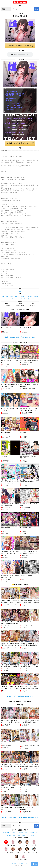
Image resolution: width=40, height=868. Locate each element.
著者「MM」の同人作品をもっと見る (20, 337)
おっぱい (23, 297)
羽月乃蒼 (6, 850)
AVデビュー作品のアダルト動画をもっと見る (20, 818)
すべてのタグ (6, 833)
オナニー (17, 297)
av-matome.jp (20, 2)
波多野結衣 (27, 850)
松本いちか (20, 850)
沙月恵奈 (16, 857)
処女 (3, 297)
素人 (28, 835)
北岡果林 (34, 843)
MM (20, 291)
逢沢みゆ (13, 843)
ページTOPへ (35, 864)
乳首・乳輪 (29, 297)
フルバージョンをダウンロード (20, 46)
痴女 (7, 297)
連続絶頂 (27, 299)
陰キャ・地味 (16, 299)
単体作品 (21, 833)
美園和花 (27, 843)
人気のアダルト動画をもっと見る (20, 696)
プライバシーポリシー (23, 863)
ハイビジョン (14, 833)
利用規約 (14, 863)
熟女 (14, 835)
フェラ (11, 297)
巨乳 (37, 833)
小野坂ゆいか (24, 857)
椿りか (20, 843)
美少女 (19, 835)
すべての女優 (6, 843)
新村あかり (13, 850)
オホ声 (32, 299)
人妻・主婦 (9, 835)
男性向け (36, 297)
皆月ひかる (34, 850)
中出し (26, 833)
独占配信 (32, 833)
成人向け (9, 299)
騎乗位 (32, 835)
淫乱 (22, 299)
